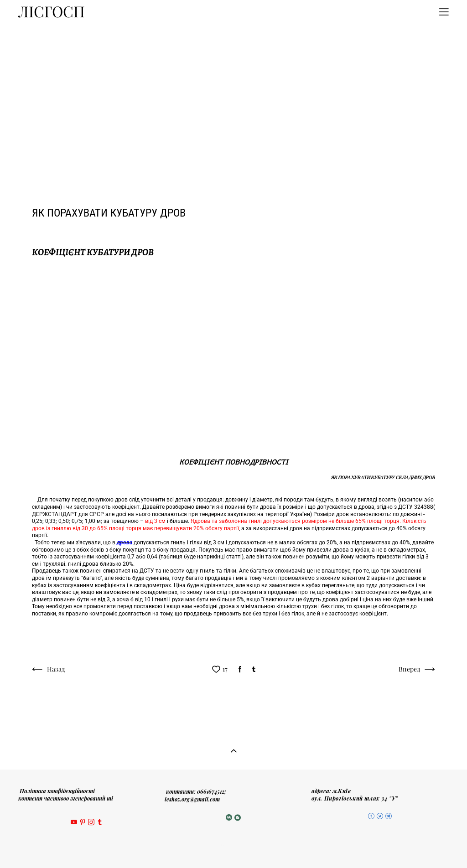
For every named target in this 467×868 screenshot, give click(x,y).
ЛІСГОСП (52, 12)
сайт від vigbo (233, 847)
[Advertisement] (233, 93)
